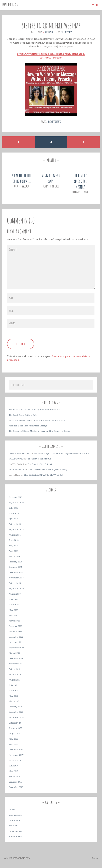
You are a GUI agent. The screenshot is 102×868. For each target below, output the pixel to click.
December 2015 (16, 787)
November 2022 (16, 642)
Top (95, 858)
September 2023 (16, 588)
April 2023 (13, 615)
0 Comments (50, 32)
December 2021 (16, 658)
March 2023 (14, 621)
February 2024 (15, 562)
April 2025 (13, 519)
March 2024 (14, 556)
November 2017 (16, 755)
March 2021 (14, 701)
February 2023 (15, 626)
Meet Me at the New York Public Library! (28, 426)
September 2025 (16, 502)
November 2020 (16, 717)
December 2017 (16, 749)
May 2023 (13, 610)
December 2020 (16, 712)
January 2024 (15, 567)
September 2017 (16, 760)
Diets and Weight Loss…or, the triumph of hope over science (61, 453)
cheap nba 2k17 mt (20, 453)
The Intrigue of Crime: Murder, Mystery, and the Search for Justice (40, 431)
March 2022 (14, 653)
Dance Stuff (14, 820)
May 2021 (13, 696)
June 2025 (14, 513)
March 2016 (14, 776)
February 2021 (15, 707)
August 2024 (15, 535)
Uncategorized (54, 122)
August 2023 (15, 594)
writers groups (15, 836)
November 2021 (16, 664)
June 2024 (14, 540)
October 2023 (15, 583)
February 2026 (15, 497)
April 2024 (13, 551)
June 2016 (14, 766)
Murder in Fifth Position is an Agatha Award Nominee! (35, 409)
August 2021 (15, 680)
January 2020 (15, 728)
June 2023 (14, 605)
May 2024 (13, 545)
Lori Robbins (10, 4)
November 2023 (16, 578)
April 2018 (13, 744)
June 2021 (14, 690)
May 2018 (13, 739)
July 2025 (13, 508)
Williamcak (16, 459)
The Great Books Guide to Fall (23, 415)
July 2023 (13, 599)
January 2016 (15, 782)
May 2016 (13, 771)
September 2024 (16, 529)
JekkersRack (17, 469)
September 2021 (16, 674)
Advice (12, 809)
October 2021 (15, 669)
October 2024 (15, 524)
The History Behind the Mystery (80, 181)
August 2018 (15, 733)
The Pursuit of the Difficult (38, 459)
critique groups (16, 815)
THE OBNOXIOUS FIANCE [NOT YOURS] (48, 469)
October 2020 (15, 723)
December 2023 (16, 572)
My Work (13, 826)
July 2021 (13, 685)
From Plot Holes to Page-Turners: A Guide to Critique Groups (37, 420)
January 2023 (15, 631)
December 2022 (16, 637)
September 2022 (16, 648)
